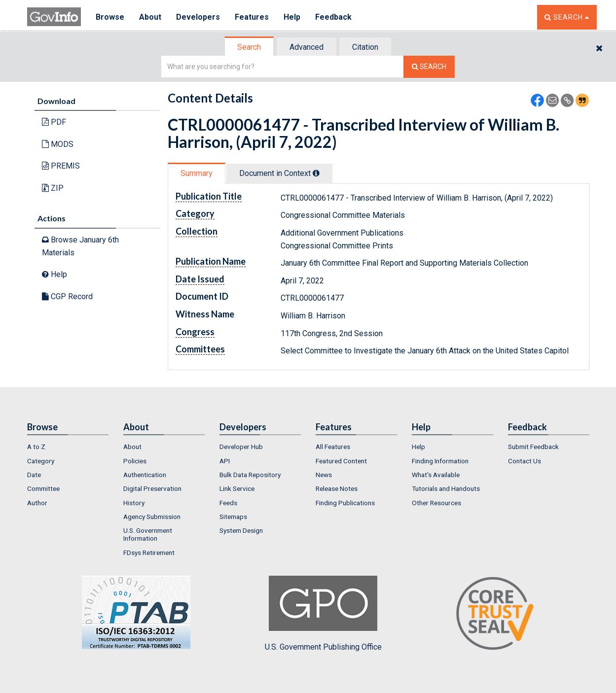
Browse (110, 17)
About (150, 17)
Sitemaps (233, 517)
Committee (43, 488)
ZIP (53, 188)
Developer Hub (241, 447)
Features (252, 17)
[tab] (250, 47)
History (134, 503)
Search (249, 47)
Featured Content (341, 461)
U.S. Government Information (148, 534)
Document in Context (279, 173)
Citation (365, 47)
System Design (241, 530)
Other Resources (436, 503)
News (324, 475)
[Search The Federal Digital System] (429, 67)
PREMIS (61, 166)
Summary (197, 173)
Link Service (237, 488)
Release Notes (337, 488)
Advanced (307, 47)
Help (292, 17)
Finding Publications (345, 503)
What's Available (436, 475)
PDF (54, 122)
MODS (58, 144)
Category (41, 461)
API (225, 461)
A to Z (36, 447)
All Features (333, 447)
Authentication (145, 475)
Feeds (228, 503)
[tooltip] (316, 173)
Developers (198, 17)
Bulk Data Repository (250, 475)
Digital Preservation (152, 488)
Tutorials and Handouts (446, 488)
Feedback (333, 17)
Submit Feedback (533, 447)
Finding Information (440, 461)
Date (34, 475)
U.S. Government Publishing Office (323, 614)
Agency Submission (152, 517)
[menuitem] (68, 447)
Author (37, 503)
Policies (135, 461)
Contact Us (525, 461)
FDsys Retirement (149, 553)
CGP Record (67, 296)
